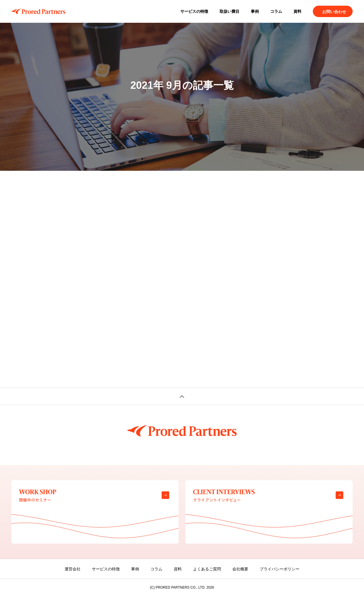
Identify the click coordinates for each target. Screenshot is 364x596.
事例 (255, 11)
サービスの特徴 (194, 11)
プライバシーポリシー (280, 569)
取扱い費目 (229, 11)
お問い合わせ (334, 12)
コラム (276, 11)
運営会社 (73, 569)
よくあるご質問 (207, 569)
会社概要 (240, 569)
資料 (297, 11)
